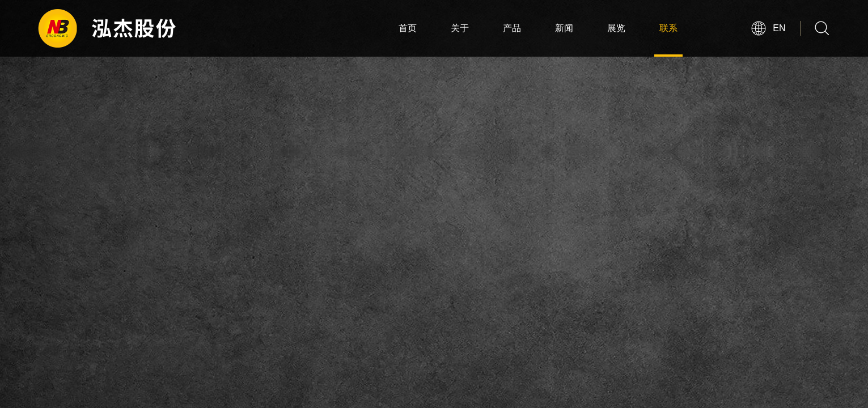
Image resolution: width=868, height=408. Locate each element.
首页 (408, 28)
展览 (616, 28)
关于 (460, 28)
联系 (668, 28)
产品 (512, 28)
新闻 (564, 28)
